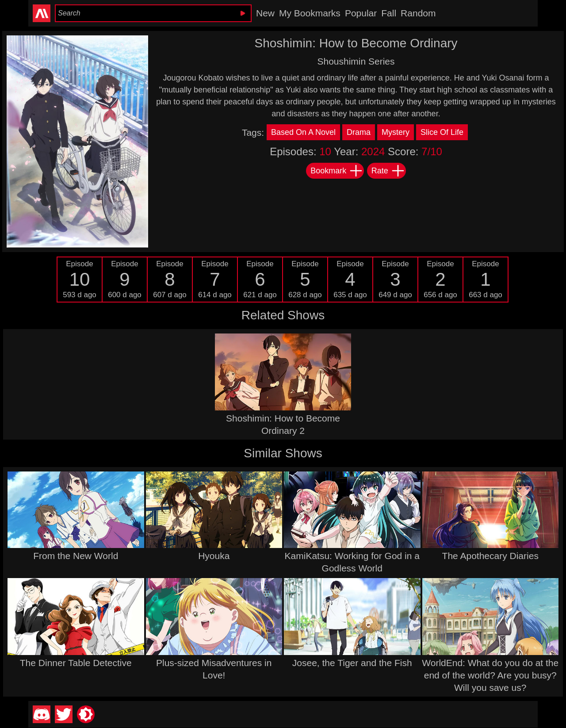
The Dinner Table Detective (76, 663)
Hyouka (214, 556)
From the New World (76, 556)
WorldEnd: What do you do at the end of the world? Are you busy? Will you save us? (490, 675)
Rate (388, 171)
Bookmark (337, 171)
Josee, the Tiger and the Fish (352, 663)
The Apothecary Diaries (490, 556)
